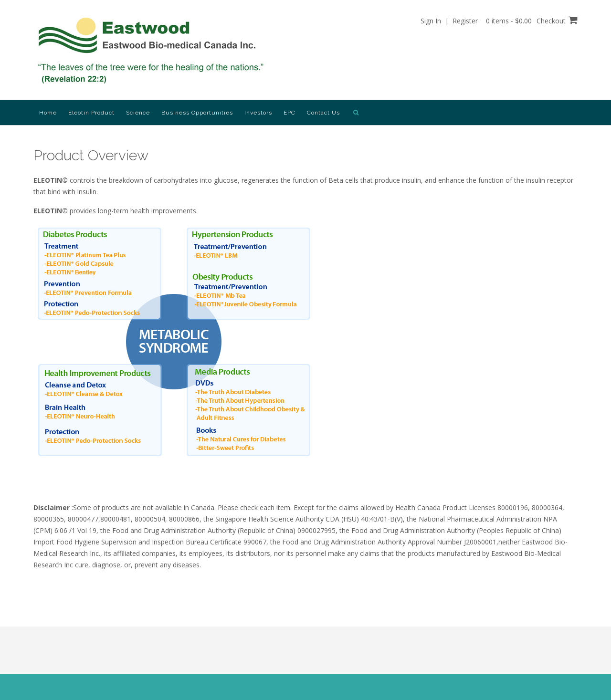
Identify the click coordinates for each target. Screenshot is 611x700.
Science (138, 113)
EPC (290, 113)
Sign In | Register (449, 21)
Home (48, 113)
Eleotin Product (91, 113)
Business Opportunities (197, 113)
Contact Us (323, 113)
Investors (258, 113)
